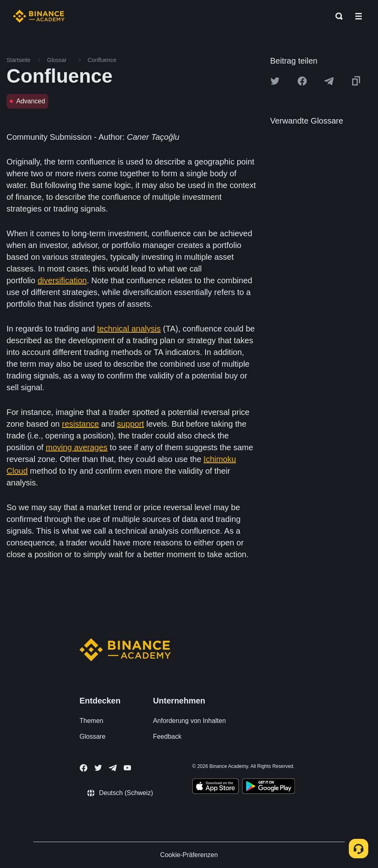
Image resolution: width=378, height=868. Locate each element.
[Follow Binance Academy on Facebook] (84, 768)
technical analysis (129, 329)
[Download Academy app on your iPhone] (216, 787)
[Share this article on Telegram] (329, 81)
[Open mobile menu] (359, 16)
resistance (81, 424)
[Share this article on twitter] (275, 81)
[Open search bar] (337, 16)
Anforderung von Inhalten (189, 721)
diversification (62, 280)
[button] (359, 16)
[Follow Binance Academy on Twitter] (98, 768)
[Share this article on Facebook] (302, 81)
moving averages (77, 447)
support (130, 424)
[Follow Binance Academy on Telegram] (113, 768)
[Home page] (39, 16)
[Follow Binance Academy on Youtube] (127, 768)
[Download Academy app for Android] (268, 787)
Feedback (167, 737)
